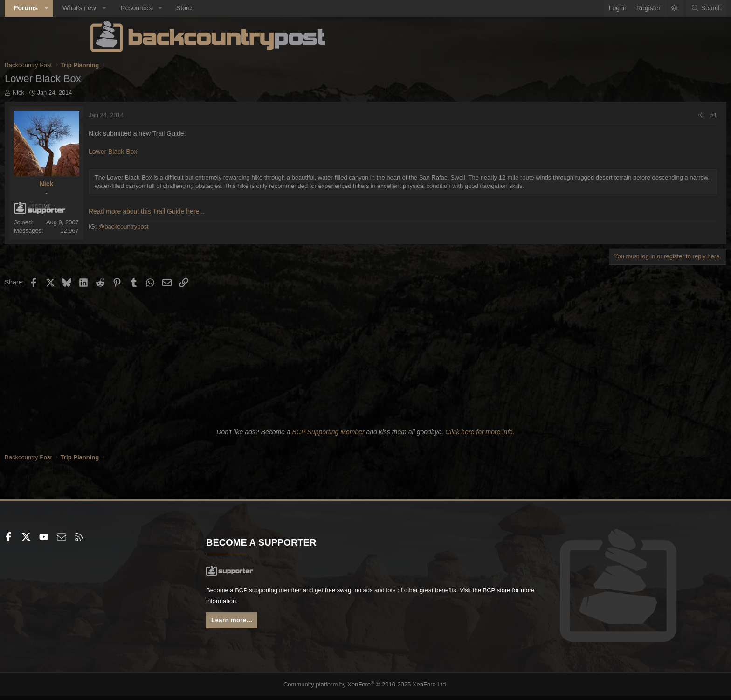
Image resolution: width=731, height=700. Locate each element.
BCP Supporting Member (328, 437)
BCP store (334, 607)
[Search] (621, 8)
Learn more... (277, 627)
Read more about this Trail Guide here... (232, 220)
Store (270, 8)
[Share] (615, 115)
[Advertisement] (365, 360)
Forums (112, 8)
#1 (628, 115)
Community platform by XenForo (366, 689)
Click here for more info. (480, 437)
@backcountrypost (209, 235)
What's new (165, 8)
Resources (222, 8)
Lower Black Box (199, 152)
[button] (132, 8)
